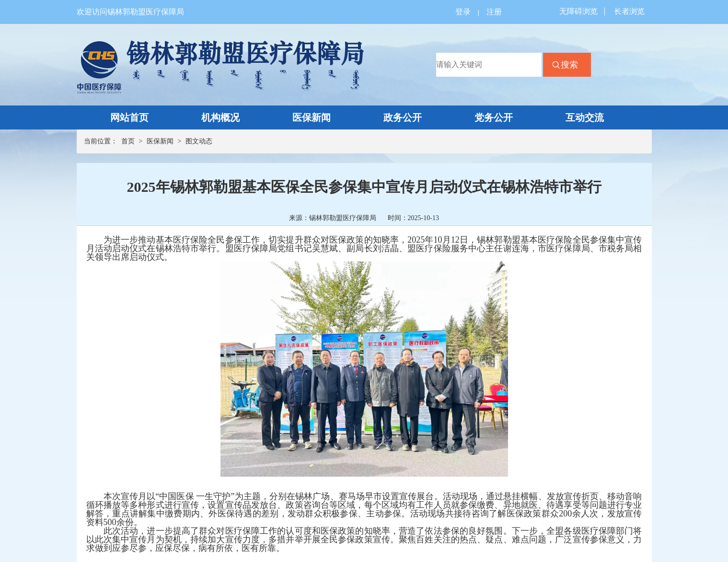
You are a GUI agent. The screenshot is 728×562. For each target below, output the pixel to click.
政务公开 (403, 117)
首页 (128, 141)
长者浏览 (629, 11)
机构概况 (220, 117)
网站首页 (129, 117)
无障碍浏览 (578, 11)
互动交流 (585, 117)
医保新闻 (312, 117)
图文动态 (199, 141)
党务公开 (494, 117)
